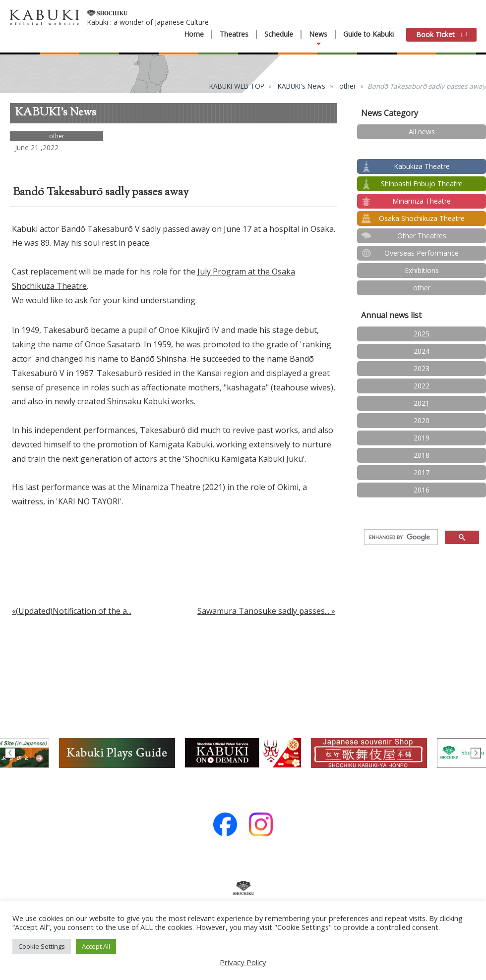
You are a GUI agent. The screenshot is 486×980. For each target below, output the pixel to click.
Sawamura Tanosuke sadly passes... (263, 611)
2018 (422, 455)
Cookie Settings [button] (42, 946)
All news (422, 132)
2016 (422, 490)
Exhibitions (422, 270)
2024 (422, 351)
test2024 (422, 149)
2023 (422, 368)
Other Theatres (422, 236)
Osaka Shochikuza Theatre (422, 218)
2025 (422, 334)
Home (194, 34)
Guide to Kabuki (368, 34)
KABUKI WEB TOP (237, 86)
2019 (422, 438)
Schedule (279, 34)
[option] (243, 753)
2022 (422, 386)
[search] (400, 538)
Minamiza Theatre (422, 201)
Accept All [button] (96, 946)
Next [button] (476, 753)
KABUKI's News (302, 86)
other (348, 86)
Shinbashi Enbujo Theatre (422, 184)
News (318, 34)
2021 (422, 403)
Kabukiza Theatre (422, 166)
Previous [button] (10, 753)
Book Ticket (441, 34)
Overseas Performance (422, 253)
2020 (422, 420)
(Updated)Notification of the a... (74, 611)
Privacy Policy (243, 962)
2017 (422, 472)
